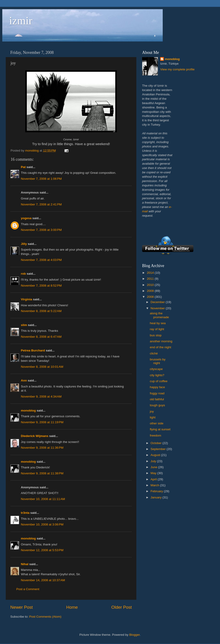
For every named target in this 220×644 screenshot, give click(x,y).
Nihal (25, 564)
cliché (154, 353)
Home (72, 607)
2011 (151, 279)
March (155, 485)
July (154, 461)
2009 (151, 291)
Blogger (135, 635)
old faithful (157, 399)
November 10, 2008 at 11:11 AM (43, 499)
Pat (23, 167)
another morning (161, 341)
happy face (157, 387)
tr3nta (25, 513)
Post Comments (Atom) (45, 617)
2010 (151, 285)
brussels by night (158, 361)
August (156, 455)
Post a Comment (28, 589)
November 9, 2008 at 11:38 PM (42, 473)
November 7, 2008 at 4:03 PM (41, 260)
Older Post (122, 607)
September (159, 449)
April (154, 479)
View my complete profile (177, 69)
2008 (151, 297)
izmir (21, 21)
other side (157, 423)
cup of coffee (159, 381)
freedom (156, 435)
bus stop (156, 335)
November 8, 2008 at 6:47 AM (41, 337)
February (157, 491)
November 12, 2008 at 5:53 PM (42, 550)
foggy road (157, 393)
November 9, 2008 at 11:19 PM (42, 422)
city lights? (157, 375)
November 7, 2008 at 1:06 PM (41, 179)
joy (152, 411)
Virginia (26, 299)
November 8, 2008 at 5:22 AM (41, 311)
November (158, 308)
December (158, 302)
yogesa (26, 218)
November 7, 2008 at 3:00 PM (41, 230)
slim (24, 325)
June (154, 467)
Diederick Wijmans (35, 436)
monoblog (28, 410)
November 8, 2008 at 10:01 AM (42, 367)
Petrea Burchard (33, 350)
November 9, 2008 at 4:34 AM (41, 397)
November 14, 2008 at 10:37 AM (43, 580)
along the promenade (159, 315)
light (153, 417)
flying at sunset (160, 429)
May (154, 473)
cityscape (156, 369)
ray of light (157, 329)
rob (23, 274)
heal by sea (158, 323)
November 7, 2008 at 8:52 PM (41, 286)
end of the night (161, 347)
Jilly (24, 244)
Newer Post (22, 607)
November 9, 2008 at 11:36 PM (42, 448)
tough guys (157, 405)
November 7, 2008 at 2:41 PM (41, 204)
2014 (151, 273)
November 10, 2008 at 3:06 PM (42, 524)
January (157, 497)
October (157, 443)
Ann (24, 380)
